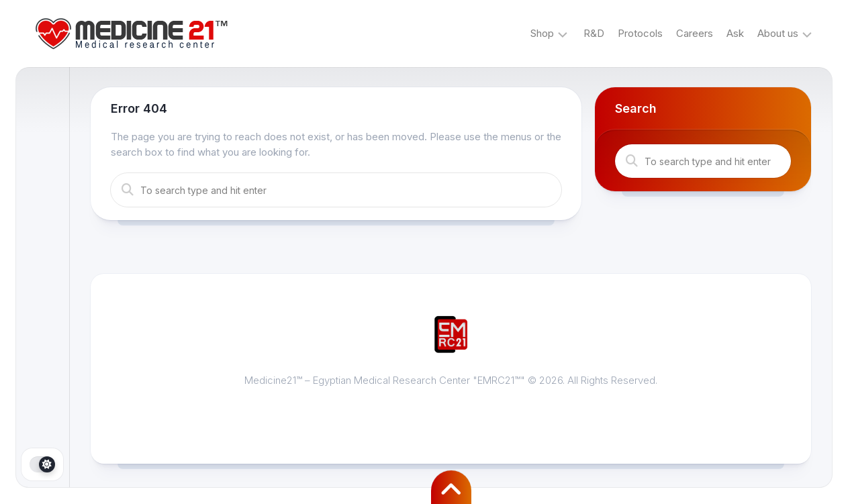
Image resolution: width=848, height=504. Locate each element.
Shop (542, 33)
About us (778, 33)
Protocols (640, 33)
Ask (735, 33)
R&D (594, 33)
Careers (695, 33)
